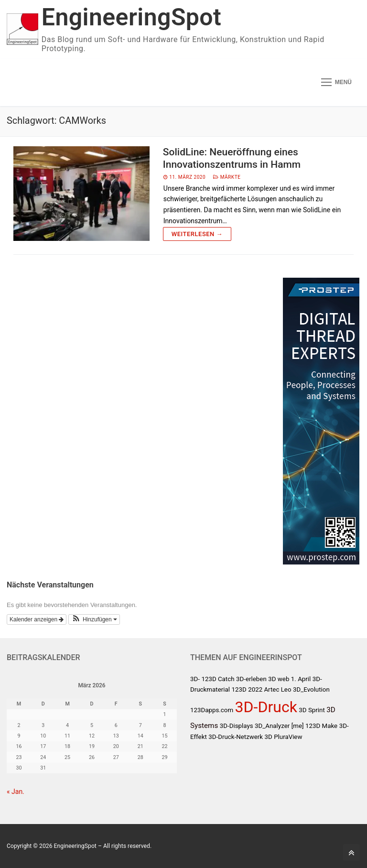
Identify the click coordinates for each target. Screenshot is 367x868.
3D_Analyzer (272, 726)
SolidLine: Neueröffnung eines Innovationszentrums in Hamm (232, 158)
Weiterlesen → (197, 234)
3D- (195, 679)
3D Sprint (312, 710)
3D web (279, 679)
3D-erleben (251, 679)
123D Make (321, 726)
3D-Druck (266, 707)
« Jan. (16, 792)
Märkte (227, 177)
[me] (298, 726)
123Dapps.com (212, 710)
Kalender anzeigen (37, 619)
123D (239, 689)
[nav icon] (336, 82)
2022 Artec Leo (270, 689)
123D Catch (218, 679)
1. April (301, 679)
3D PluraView (284, 737)
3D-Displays (237, 726)
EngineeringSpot (131, 17)
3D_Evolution (311, 689)
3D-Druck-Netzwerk (236, 737)
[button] (94, 619)
